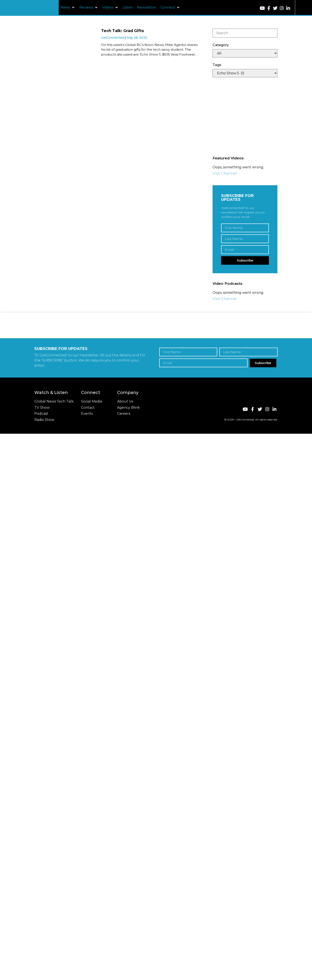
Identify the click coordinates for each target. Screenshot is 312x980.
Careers (124, 414)
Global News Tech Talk (54, 401)
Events (87, 414)
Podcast (41, 414)
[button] (68, 8)
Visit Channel (225, 173)
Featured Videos (228, 158)
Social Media (92, 401)
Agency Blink (128, 408)
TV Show (42, 408)
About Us (125, 401)
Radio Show (44, 420)
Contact (88, 408)
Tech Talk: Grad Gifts (122, 31)
